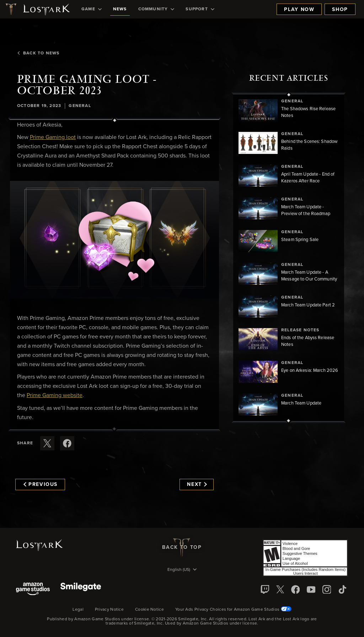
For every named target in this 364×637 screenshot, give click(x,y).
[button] (114, 240)
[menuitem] (92, 9)
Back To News (38, 53)
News (120, 9)
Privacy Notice (109, 610)
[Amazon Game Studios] (33, 590)
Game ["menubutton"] (92, 9)
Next (197, 485)
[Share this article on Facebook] (67, 443)
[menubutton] (182, 570)
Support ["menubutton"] (200, 9)
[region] (289, 258)
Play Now (299, 10)
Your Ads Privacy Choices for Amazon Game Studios (233, 610)
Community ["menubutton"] (156, 9)
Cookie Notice (149, 610)
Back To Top (182, 547)
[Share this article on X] (47, 443)
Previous (41, 485)
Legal (78, 610)
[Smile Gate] (81, 590)
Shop (340, 10)
